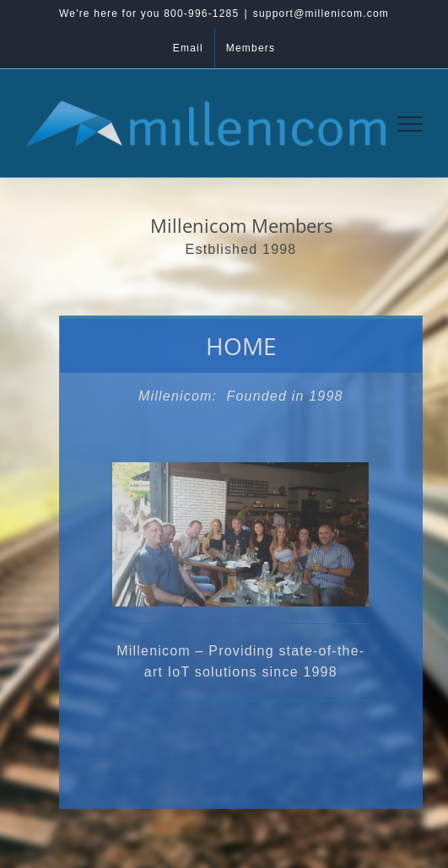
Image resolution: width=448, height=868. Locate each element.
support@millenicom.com (321, 13)
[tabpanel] (241, 591)
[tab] (241, 345)
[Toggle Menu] (410, 124)
